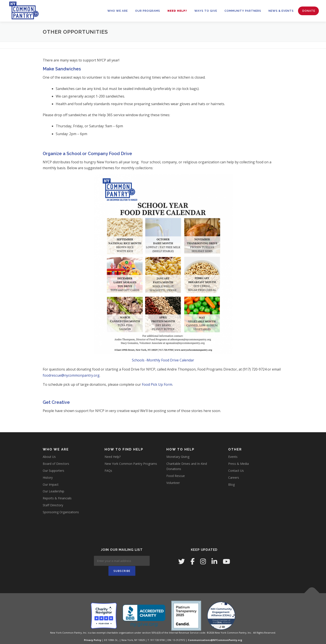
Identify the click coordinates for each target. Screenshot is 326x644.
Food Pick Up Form (157, 384)
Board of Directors (56, 464)
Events (233, 457)
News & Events (281, 11)
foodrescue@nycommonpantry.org (71, 375)
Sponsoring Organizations (61, 512)
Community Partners (243, 11)
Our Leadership (53, 491)
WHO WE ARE (118, 11)
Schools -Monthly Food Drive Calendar (163, 360)
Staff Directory (53, 505)
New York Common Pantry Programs (131, 464)
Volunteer (173, 483)
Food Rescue (176, 476)
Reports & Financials (57, 498)
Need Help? (177, 11)
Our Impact (51, 484)
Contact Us (236, 471)
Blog (231, 484)
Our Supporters (53, 471)
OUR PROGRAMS (148, 11)
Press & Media (238, 464)
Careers (234, 478)
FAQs (108, 471)
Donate (309, 11)
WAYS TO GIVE (206, 11)
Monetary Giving (178, 457)
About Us (49, 457)
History (48, 478)
